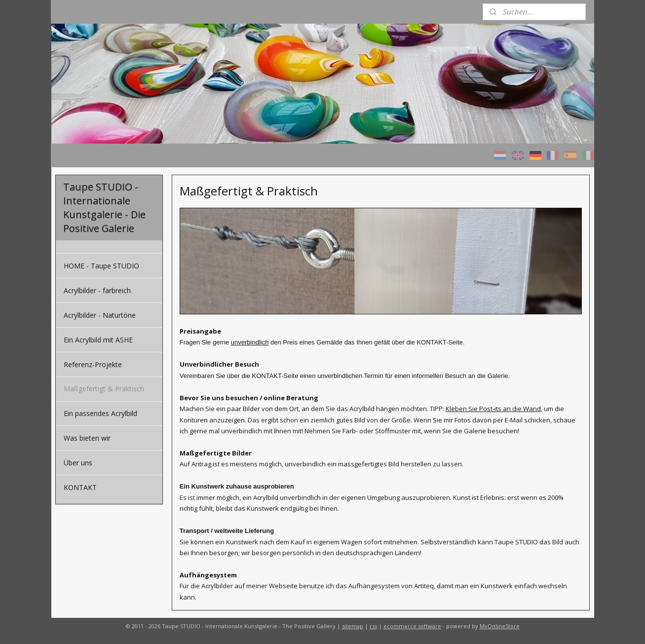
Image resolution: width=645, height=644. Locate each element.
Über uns (78, 463)
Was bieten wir (87, 438)
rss (373, 626)
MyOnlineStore (500, 626)
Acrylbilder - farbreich (97, 290)
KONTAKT (80, 487)
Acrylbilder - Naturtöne (100, 315)
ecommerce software (412, 626)
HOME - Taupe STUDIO (101, 266)
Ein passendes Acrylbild (100, 413)
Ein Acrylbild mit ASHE (98, 340)
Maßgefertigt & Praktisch (104, 389)
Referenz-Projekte (93, 364)
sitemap (353, 626)
